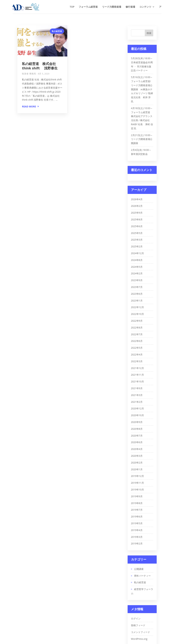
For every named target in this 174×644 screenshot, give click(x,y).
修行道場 (130, 6)
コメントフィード (141, 632)
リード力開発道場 (112, 6)
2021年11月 (137, 375)
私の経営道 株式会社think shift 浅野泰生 (40, 66)
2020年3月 (137, 456)
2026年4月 (137, 199)
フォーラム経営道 (88, 6)
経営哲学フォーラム (142, 591)
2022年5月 (137, 348)
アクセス (164, 6)
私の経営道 (57, 31)
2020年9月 (137, 422)
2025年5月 (137, 233)
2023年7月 (137, 287)
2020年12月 (137, 408)
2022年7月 (137, 334)
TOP (72, 6)
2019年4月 (137, 530)
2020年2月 (137, 463)
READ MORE (29, 106)
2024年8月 (137, 260)
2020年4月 (137, 449)
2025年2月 (137, 246)
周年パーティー (142, 576)
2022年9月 (137, 321)
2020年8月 (137, 429)
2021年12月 (137, 368)
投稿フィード (138, 625)
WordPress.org (139, 639)
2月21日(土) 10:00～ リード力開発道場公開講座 (142, 139)
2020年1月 (137, 469)
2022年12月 (137, 307)
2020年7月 (137, 436)
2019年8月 (137, 503)
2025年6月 (137, 226)
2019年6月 (137, 517)
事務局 (33, 74)
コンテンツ (145, 6)
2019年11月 (137, 483)
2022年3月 (137, 361)
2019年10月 (137, 490)
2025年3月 (137, 240)
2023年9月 (137, 280)
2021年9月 (137, 388)
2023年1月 (137, 301)
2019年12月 (137, 476)
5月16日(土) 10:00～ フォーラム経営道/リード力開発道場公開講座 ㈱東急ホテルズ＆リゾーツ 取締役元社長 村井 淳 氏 (142, 89)
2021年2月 (137, 402)
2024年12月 (137, 253)
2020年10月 (137, 415)
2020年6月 (137, 442)
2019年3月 (137, 537)
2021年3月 (137, 395)
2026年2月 (137, 206)
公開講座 (139, 569)
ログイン (136, 618)
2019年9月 (137, 496)
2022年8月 (137, 328)
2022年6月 (137, 341)
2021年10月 (137, 381)
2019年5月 (137, 523)
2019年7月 (137, 510)
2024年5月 (137, 267)
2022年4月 (137, 354)
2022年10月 (137, 314)
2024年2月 (137, 273)
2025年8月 (137, 219)
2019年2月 (137, 543)
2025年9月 (137, 213)
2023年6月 (137, 294)
